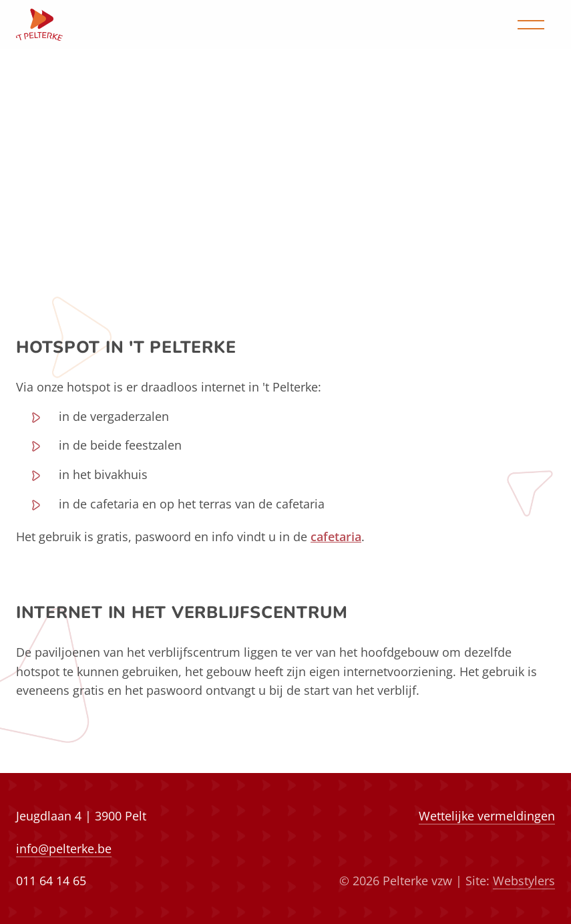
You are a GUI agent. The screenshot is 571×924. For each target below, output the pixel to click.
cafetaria (336, 536)
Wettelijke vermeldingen (487, 816)
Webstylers (524, 881)
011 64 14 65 (51, 881)
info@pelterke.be (64, 849)
